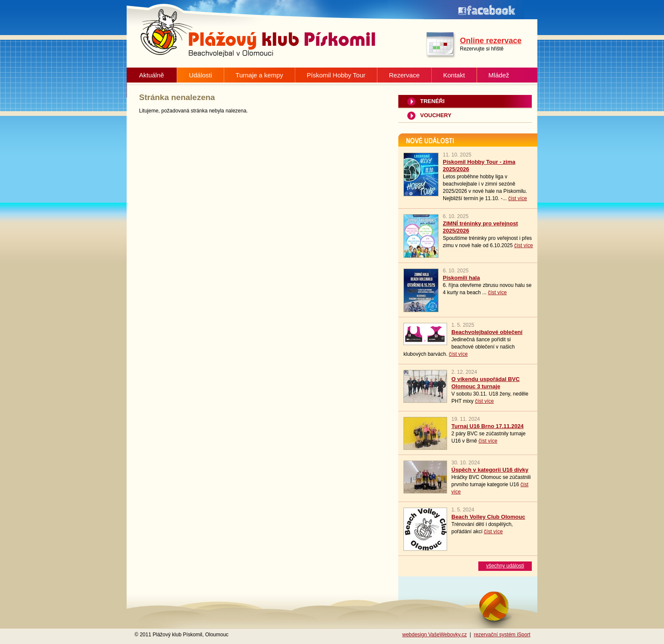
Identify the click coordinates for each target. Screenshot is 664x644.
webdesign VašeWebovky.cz (434, 635)
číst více (518, 198)
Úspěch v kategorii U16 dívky (490, 470)
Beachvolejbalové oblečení (487, 332)
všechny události (505, 566)
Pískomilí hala (461, 278)
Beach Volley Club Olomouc (488, 517)
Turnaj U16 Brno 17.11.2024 (488, 426)
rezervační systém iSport (502, 635)
